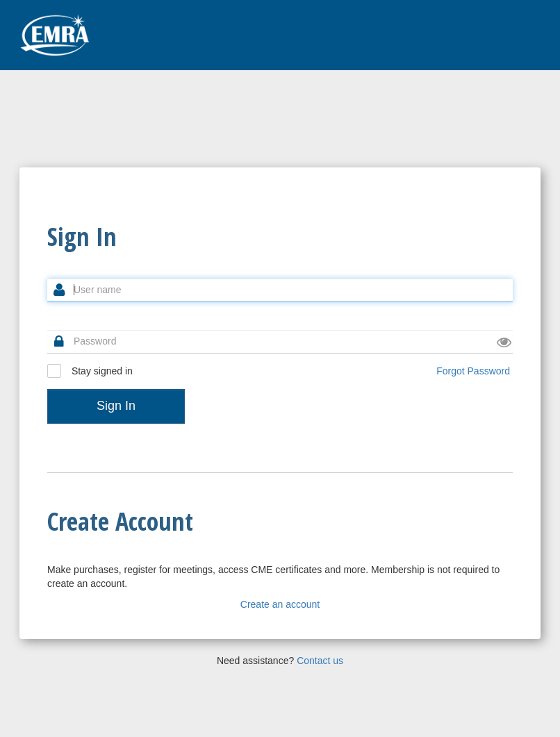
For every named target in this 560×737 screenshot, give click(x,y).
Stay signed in (90, 371)
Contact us (320, 661)
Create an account (280, 604)
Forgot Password (473, 371)
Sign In (116, 406)
